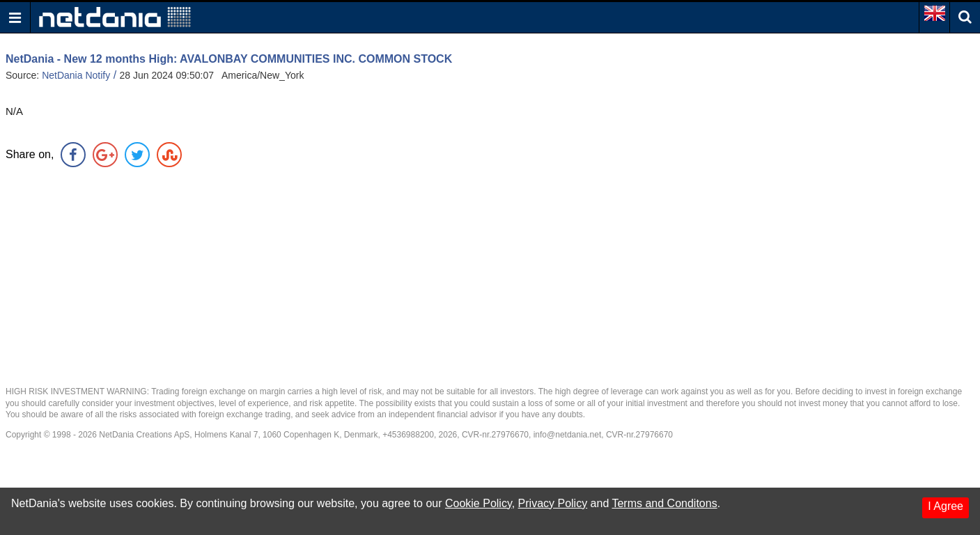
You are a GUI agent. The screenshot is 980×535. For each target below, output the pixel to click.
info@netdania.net (568, 435)
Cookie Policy (479, 503)
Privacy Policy (553, 503)
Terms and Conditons (664, 503)
